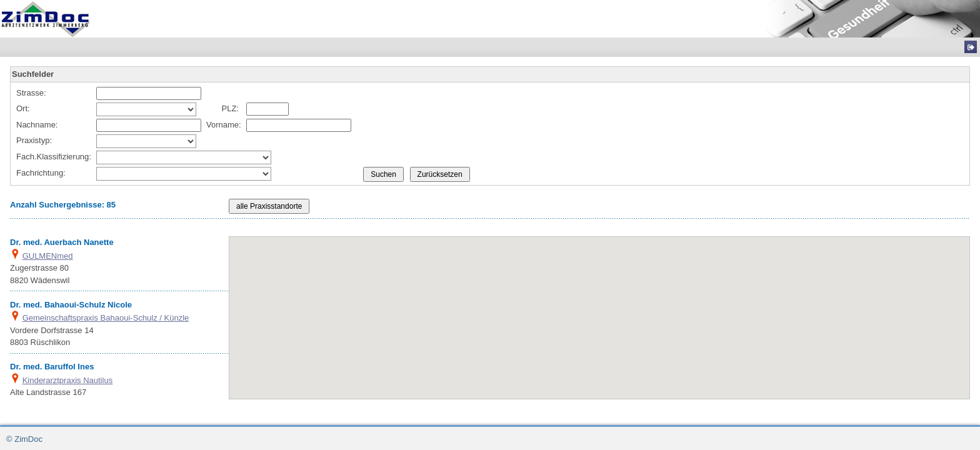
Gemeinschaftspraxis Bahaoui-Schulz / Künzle (106, 318)
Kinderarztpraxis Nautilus (68, 380)
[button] (594, 335)
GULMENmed (48, 256)
